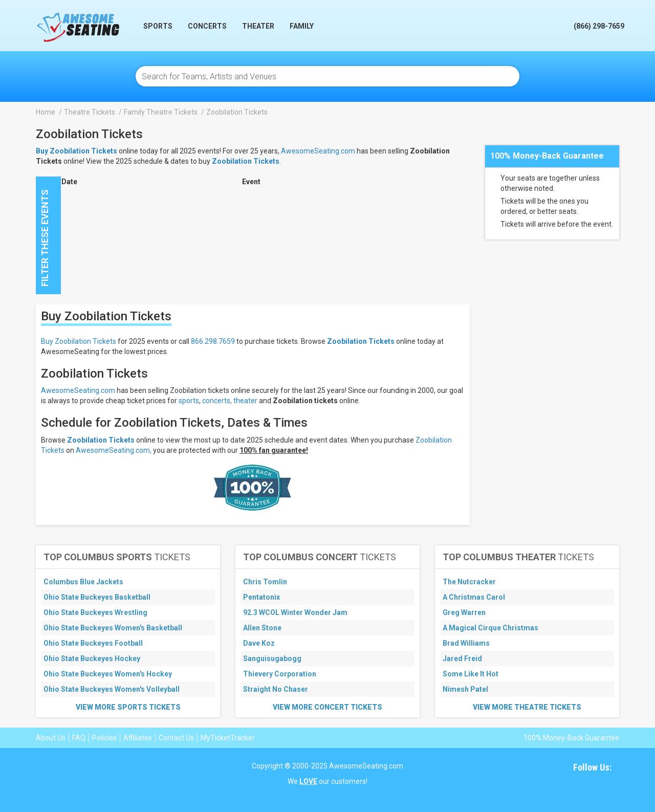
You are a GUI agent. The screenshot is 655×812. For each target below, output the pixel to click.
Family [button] (302, 26)
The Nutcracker (469, 582)
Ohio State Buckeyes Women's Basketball (113, 628)
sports (189, 401)
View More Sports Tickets (128, 707)
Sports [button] (158, 26)
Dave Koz (259, 643)
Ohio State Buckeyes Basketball (97, 597)
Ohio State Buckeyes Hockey (92, 659)
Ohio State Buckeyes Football (93, 643)
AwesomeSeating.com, (114, 450)
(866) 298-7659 (599, 26)
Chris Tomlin (265, 582)
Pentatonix (261, 597)
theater (245, 401)
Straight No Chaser (276, 689)
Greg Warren (464, 612)
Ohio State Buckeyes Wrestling (95, 612)
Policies (104, 738)
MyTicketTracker (228, 738)
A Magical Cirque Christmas (490, 628)
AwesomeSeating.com (318, 151)
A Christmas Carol (474, 597)
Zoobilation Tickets (246, 161)
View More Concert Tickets (327, 707)
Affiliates (138, 738)
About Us (51, 738)
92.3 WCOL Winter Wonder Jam (295, 612)
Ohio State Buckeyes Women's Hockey (108, 674)
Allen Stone (262, 628)
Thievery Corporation (280, 674)
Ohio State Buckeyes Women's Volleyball (112, 689)
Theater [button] (258, 26)
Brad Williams (466, 643)
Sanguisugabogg (272, 659)
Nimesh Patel (465, 689)
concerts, (217, 401)
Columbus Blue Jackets (83, 582)
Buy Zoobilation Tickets (79, 341)
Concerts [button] (207, 26)
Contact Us (176, 738)
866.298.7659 (213, 341)
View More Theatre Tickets (527, 707)
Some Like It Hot (471, 674)
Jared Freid (462, 659)
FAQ (79, 738)
